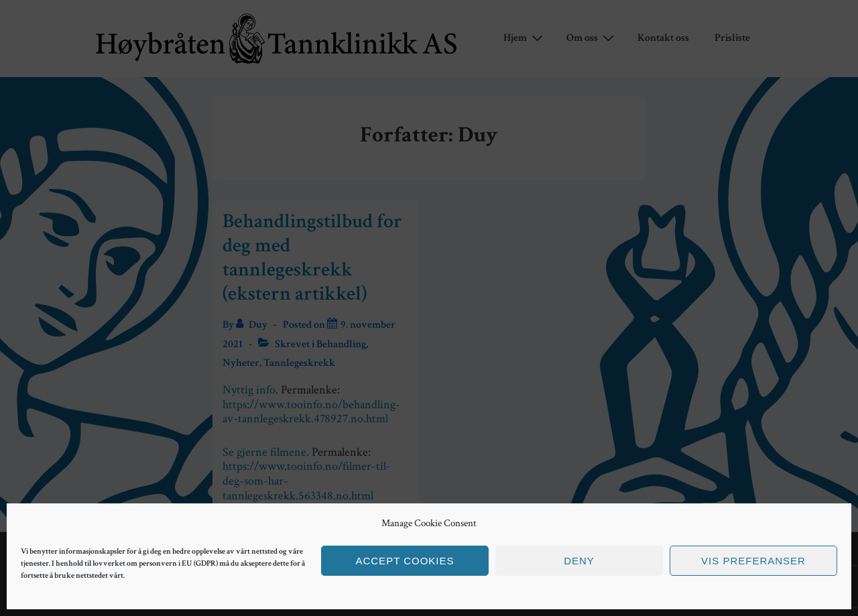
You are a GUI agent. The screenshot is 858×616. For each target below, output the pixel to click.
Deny (579, 561)
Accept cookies (405, 561)
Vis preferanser (753, 561)
